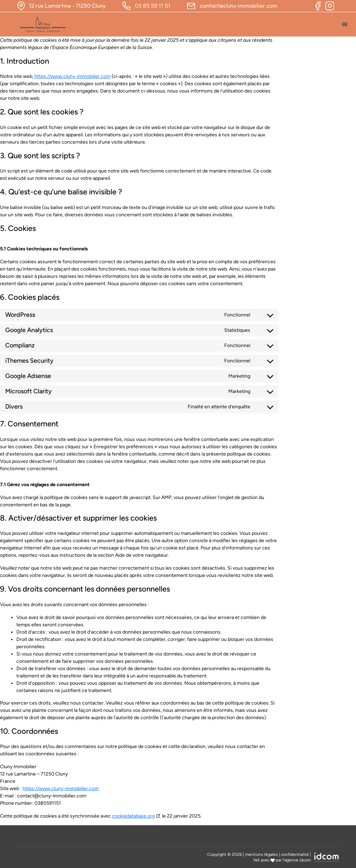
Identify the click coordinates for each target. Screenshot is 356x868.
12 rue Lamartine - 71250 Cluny (67, 6)
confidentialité (295, 854)
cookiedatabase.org (133, 816)
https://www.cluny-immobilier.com (72, 76)
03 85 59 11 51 (153, 6)
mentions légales (261, 854)
